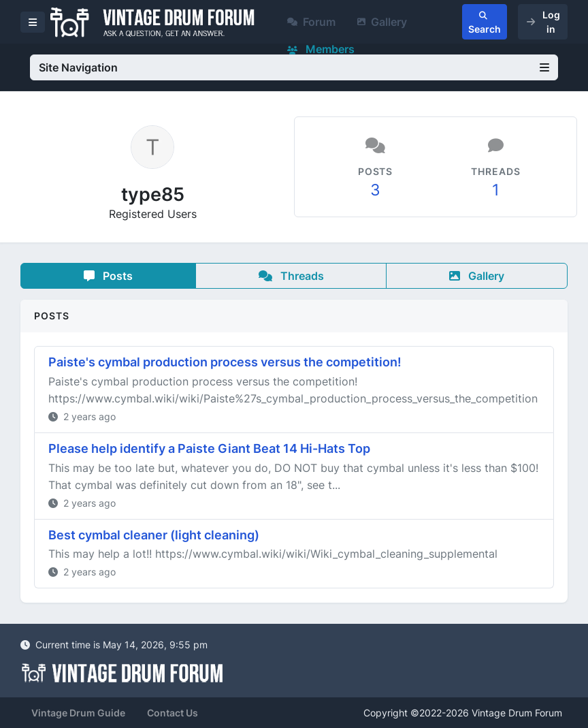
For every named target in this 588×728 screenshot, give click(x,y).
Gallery (382, 22)
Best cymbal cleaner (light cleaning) (154, 535)
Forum (311, 22)
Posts (108, 276)
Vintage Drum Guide (78, 713)
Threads (291, 276)
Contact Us (173, 713)
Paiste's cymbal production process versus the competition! (225, 362)
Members (321, 49)
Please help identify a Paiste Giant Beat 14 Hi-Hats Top (209, 448)
